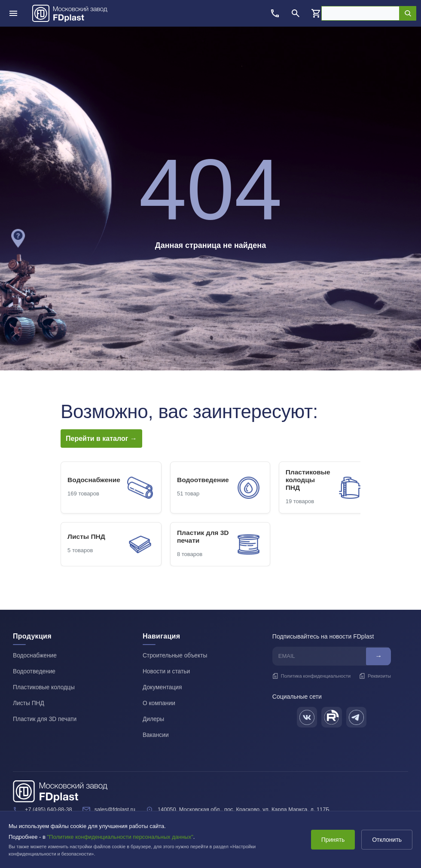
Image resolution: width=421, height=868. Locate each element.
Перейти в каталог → (101, 439)
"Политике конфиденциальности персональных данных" (120, 837)
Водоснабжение (35, 657)
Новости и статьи (167, 672)
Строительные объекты (175, 657)
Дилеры (154, 719)
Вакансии (156, 734)
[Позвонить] (275, 13)
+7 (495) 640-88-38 (49, 808)
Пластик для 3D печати (45, 719)
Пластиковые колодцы (44, 688)
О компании (159, 703)
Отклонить (386, 840)
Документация (163, 688)
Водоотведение (35, 672)
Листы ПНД (29, 703)
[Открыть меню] (13, 13)
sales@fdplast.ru (116, 808)
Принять (331, 840)
